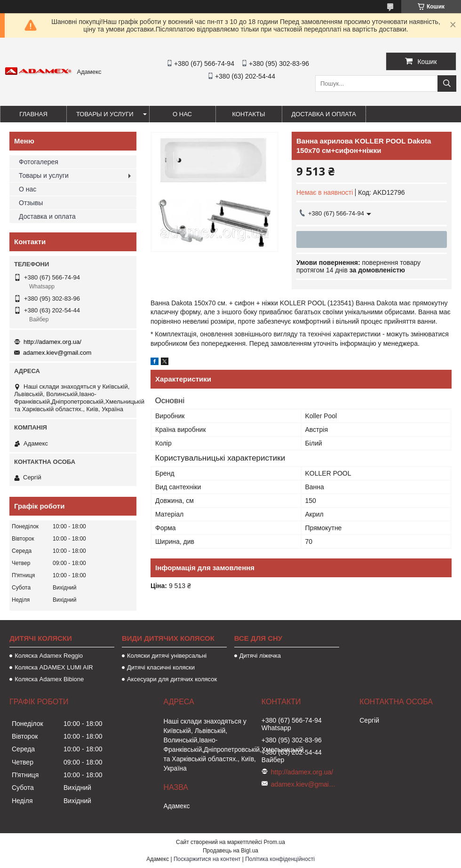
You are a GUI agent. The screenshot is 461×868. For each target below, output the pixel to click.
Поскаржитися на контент (207, 859)
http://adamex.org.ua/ (52, 342)
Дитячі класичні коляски (161, 667)
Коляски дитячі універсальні (167, 656)
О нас (182, 114)
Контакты (248, 114)
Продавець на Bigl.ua (230, 851)
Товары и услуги (105, 114)
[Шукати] (447, 84)
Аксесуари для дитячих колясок (172, 679)
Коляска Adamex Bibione (49, 679)
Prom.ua (274, 842)
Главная (33, 114)
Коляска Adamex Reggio (49, 656)
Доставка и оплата (324, 114)
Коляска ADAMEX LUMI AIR (54, 667)
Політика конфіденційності (280, 859)
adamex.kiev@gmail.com (57, 353)
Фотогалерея (39, 162)
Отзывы (31, 203)
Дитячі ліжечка (260, 656)
